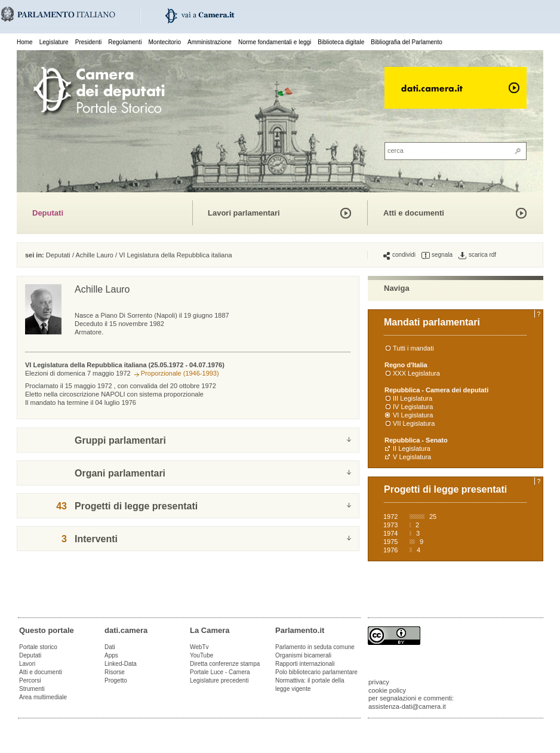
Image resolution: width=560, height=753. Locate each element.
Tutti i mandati (413, 348)
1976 (390, 550)
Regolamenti (125, 42)
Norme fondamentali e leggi (275, 42)
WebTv (199, 647)
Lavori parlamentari (244, 213)
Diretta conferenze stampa (225, 664)
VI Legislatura (413, 415)
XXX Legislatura (416, 373)
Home (25, 42)
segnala (437, 255)
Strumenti (32, 689)
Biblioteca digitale (341, 42)
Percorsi (30, 680)
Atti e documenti (414, 213)
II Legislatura (412, 448)
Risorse (115, 672)
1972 (390, 517)
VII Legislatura (414, 423)
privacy (379, 682)
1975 (390, 542)
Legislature (54, 42)
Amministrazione (210, 42)
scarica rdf (477, 255)
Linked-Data (121, 664)
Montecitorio (164, 42)
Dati (110, 647)
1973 (390, 525)
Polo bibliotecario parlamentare (316, 672)
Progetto (116, 680)
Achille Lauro (94, 255)
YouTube (201, 655)
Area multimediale (43, 697)
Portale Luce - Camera (220, 672)
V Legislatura (412, 457)
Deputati (48, 213)
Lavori (27, 664)
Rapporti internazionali (305, 664)
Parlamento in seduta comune (315, 647)
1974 (390, 533)
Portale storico (38, 647)
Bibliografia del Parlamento (407, 42)
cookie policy (387, 690)
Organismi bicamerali (303, 655)
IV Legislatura (413, 407)
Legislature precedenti (219, 680)
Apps (111, 655)
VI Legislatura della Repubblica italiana (176, 255)
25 (433, 517)
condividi (399, 255)
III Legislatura (413, 398)
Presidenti (88, 42)
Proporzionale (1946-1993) (180, 373)
